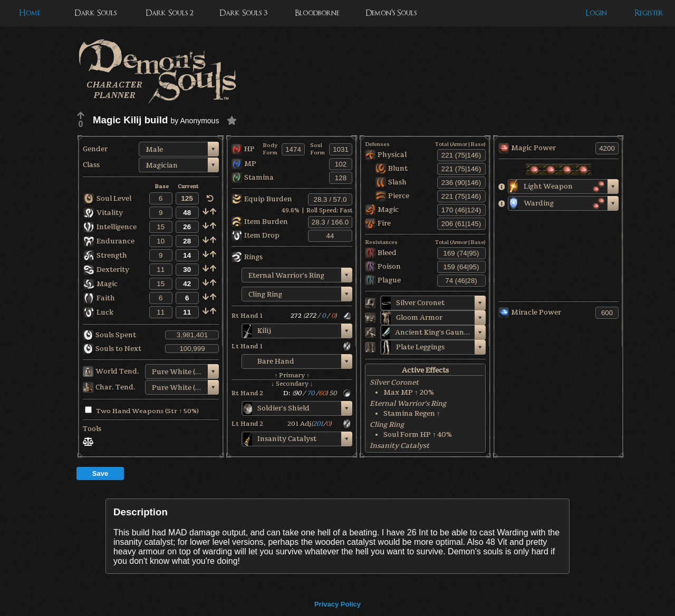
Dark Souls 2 (170, 13)
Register (649, 13)
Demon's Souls (391, 13)
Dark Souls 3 (243, 13)
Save (100, 473)
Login (596, 13)
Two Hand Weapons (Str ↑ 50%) (142, 411)
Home (30, 13)
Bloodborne (317, 13)
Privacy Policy (337, 604)
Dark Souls (95, 13)
